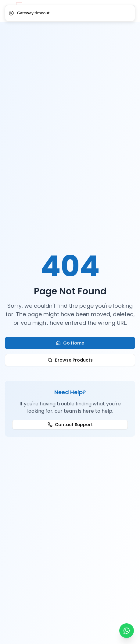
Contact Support (70, 425)
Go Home (70, 343)
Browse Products (70, 360)
